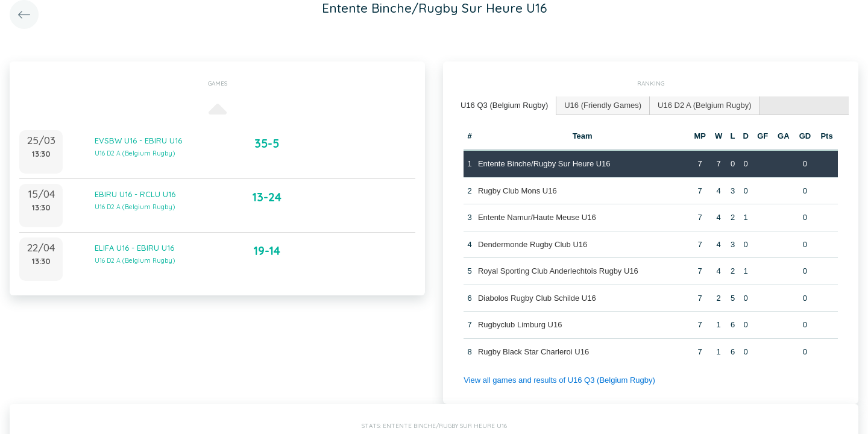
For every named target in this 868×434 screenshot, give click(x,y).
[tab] (505, 106)
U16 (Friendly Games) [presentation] (603, 105)
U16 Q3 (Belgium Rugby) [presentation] (504, 105)
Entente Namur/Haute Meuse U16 (537, 217)
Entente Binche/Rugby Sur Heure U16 (544, 164)
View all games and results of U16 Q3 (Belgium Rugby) (559, 380)
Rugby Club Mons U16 (517, 191)
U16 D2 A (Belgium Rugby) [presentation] (704, 105)
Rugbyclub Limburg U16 (520, 325)
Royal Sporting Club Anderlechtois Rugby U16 (558, 271)
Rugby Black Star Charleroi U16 (533, 352)
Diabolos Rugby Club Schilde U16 (537, 298)
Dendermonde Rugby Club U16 (533, 244)
